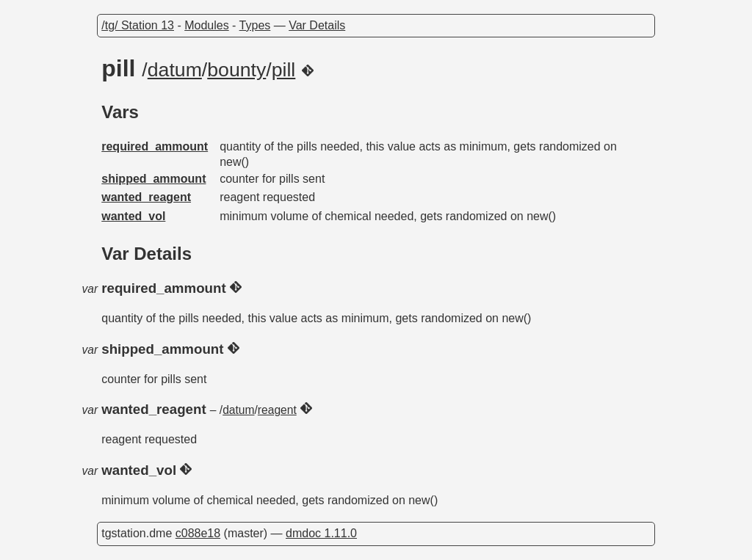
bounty (236, 70)
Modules (206, 25)
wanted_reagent (146, 197)
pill (284, 70)
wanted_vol (133, 216)
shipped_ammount (153, 179)
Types (255, 25)
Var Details (317, 25)
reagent (277, 410)
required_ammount (155, 146)
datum (175, 70)
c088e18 (198, 533)
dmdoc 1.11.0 (321, 533)
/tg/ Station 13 (138, 25)
